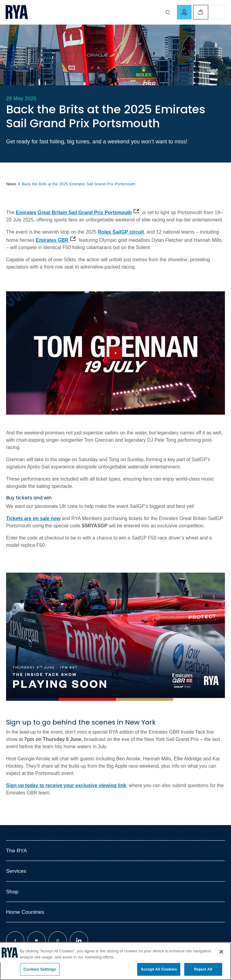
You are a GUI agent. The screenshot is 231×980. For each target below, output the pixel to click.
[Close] (221, 952)
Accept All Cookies (159, 969)
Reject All (203, 969)
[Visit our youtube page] (36, 941)
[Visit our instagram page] (58, 941)
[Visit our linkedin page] (79, 941)
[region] (115, 961)
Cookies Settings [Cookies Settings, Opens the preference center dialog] (40, 969)
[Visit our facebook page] (15, 941)
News (11, 184)
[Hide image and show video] (115, 353)
